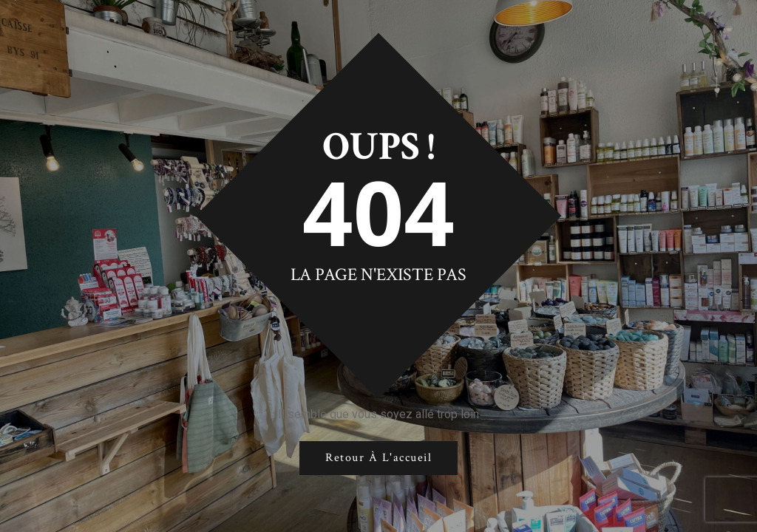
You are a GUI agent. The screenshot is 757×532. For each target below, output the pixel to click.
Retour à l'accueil (378, 458)
